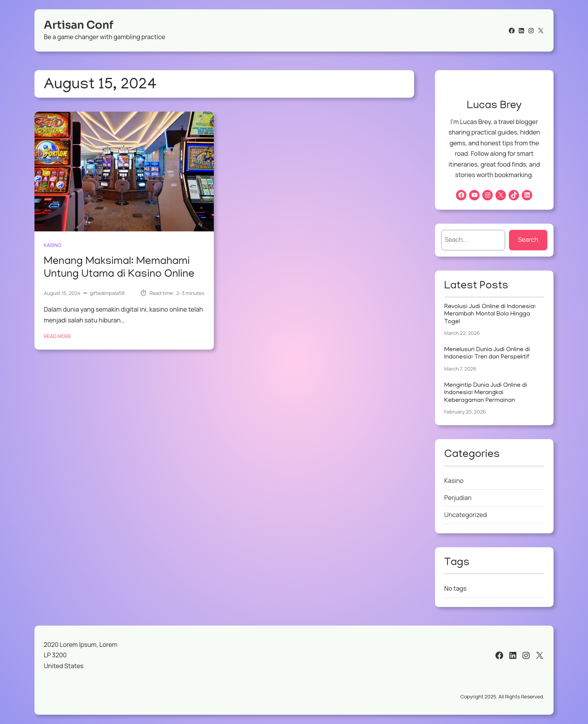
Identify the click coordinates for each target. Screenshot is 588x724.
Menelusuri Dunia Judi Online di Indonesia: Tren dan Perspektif (487, 354)
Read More (58, 336)
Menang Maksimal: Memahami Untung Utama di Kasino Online (119, 268)
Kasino (52, 245)
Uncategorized (466, 515)
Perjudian (458, 498)
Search (528, 240)
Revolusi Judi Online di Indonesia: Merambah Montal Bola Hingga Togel (490, 315)
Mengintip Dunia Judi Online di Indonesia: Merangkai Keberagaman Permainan (486, 393)
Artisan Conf (79, 25)
